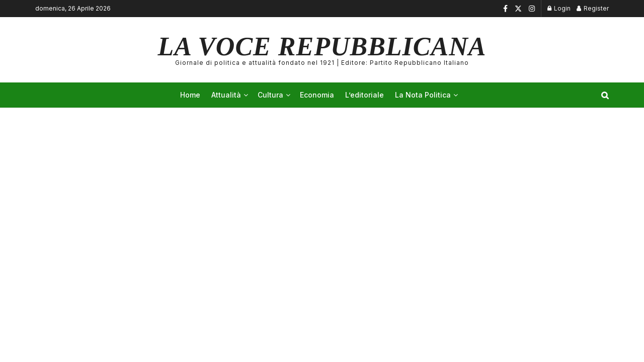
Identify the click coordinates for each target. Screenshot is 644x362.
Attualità (226, 95)
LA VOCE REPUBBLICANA (322, 50)
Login (559, 8)
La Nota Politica (423, 95)
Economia (317, 95)
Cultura (270, 95)
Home (190, 95)
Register (593, 8)
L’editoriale (365, 95)
